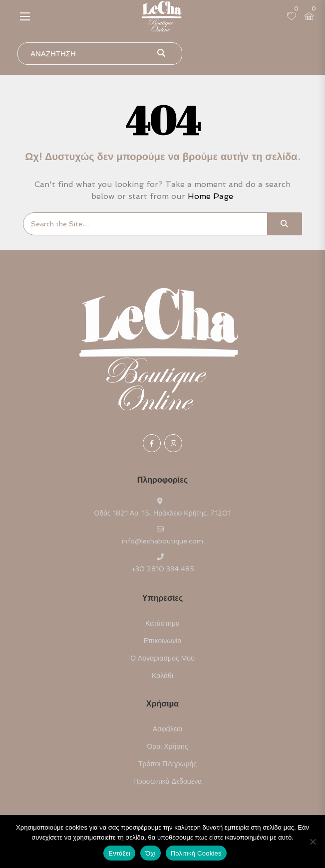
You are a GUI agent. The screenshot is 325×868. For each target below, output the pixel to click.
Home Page (210, 196)
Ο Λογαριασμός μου (162, 658)
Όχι (151, 853)
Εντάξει (119, 853)
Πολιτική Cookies (196, 853)
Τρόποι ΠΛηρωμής (167, 764)
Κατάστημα (162, 623)
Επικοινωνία (163, 641)
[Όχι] (313, 842)
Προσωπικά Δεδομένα (168, 781)
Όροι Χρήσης (168, 746)
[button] (25, 16)
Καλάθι (162, 676)
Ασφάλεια (168, 729)
